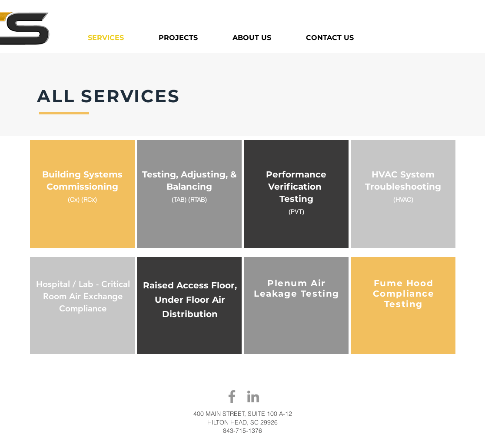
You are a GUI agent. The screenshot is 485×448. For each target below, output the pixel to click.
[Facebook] (232, 396)
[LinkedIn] (253, 396)
